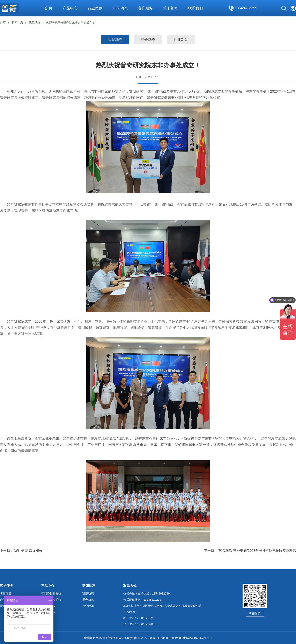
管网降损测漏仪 (51, 593)
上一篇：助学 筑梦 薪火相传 (21, 551)
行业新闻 (181, 40)
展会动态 (148, 40)
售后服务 (6, 593)
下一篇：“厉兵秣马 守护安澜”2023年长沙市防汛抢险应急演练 (250, 551)
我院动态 (35, 23)
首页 (3, 23)
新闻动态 (17, 23)
